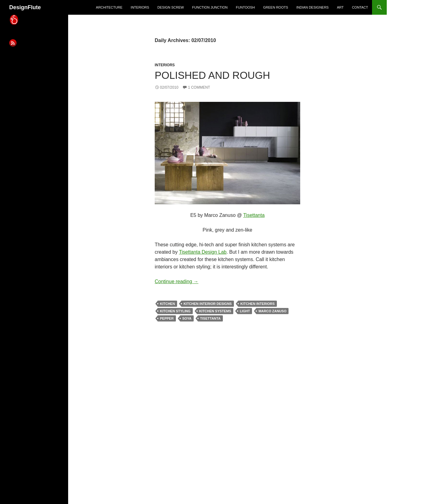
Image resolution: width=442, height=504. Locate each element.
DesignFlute (25, 7)
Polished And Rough (212, 75)
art (340, 7)
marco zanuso (272, 311)
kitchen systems (215, 311)
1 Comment (199, 87)
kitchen (167, 304)
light (245, 311)
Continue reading (176, 281)
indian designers (313, 7)
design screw (171, 7)
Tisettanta (254, 215)
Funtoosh (246, 7)
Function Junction (210, 7)
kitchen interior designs (208, 304)
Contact (360, 7)
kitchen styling (175, 311)
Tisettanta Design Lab (203, 252)
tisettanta (210, 318)
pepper (167, 318)
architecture (109, 7)
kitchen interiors (258, 304)
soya (187, 318)
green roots (275, 7)
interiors (140, 7)
